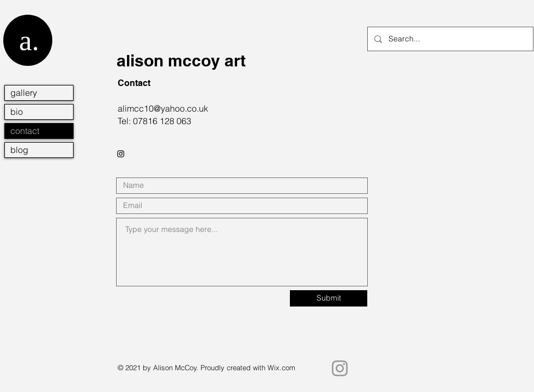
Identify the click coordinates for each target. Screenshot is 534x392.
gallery (24, 93)
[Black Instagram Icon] (121, 154)
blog (19, 150)
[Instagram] (340, 368)
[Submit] (329, 298)
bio (17, 112)
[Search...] (449, 39)
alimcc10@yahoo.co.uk (163, 108)
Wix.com (281, 367)
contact (25, 131)
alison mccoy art (181, 60)
